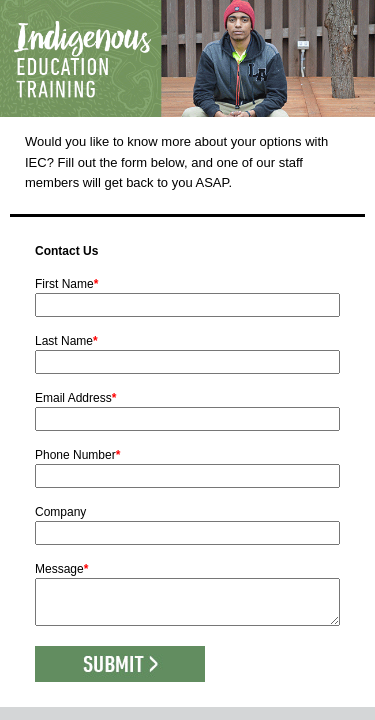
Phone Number (77, 455)
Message (61, 569)
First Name (66, 284)
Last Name (66, 341)
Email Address (75, 398)
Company (60, 512)
